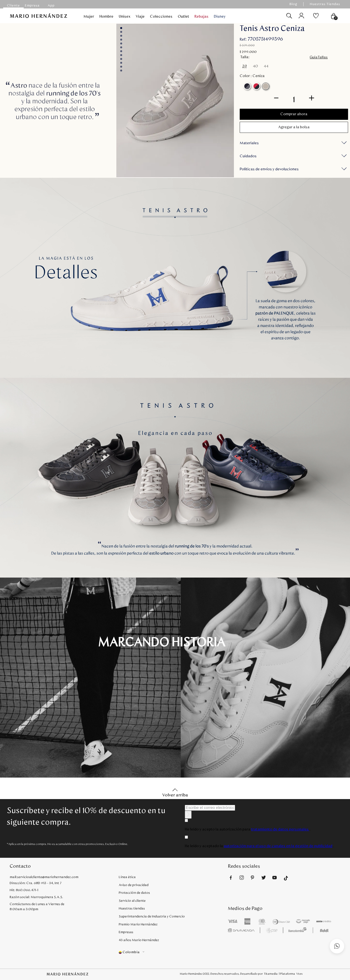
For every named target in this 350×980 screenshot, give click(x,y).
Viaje (140, 16)
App (51, 6)
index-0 (121, 28)
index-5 (121, 47)
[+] (312, 97)
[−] (276, 97)
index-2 (121, 36)
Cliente (13, 6)
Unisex (125, 16)
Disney (220, 16)
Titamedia (271, 974)
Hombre (106, 16)
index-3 (121, 40)
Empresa (32, 6)
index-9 (121, 63)
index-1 (121, 32)
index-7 (121, 55)
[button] (245, 66)
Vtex (299, 974)
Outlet (183, 16)
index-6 (121, 51)
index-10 (121, 67)
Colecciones (161, 16)
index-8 (121, 59)
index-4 (121, 43)
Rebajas (201, 16)
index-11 (121, 71)
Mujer (89, 16)
